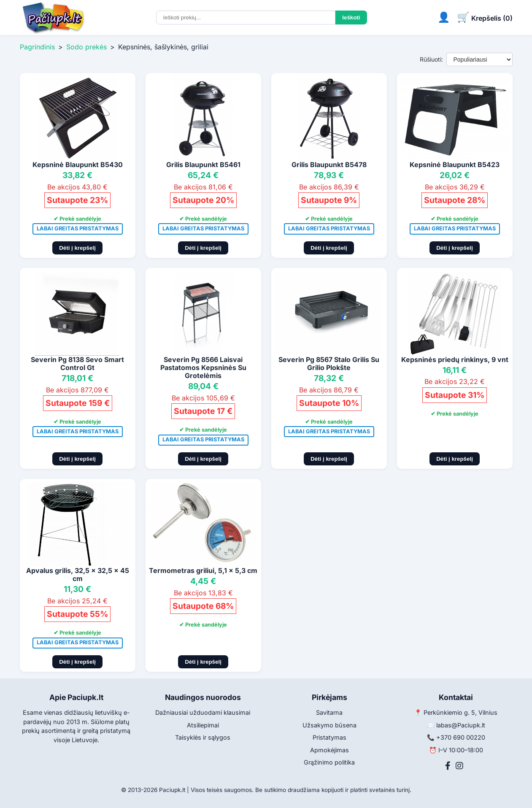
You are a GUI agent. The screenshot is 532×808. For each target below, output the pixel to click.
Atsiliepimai (203, 725)
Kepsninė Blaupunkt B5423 (455, 165)
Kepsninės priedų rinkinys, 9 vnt (455, 359)
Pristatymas (329, 737)
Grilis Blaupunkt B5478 (329, 165)
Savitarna (329, 712)
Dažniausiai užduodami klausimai (203, 712)
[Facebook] (448, 766)
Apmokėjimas (329, 750)
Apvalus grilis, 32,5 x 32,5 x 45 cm (78, 574)
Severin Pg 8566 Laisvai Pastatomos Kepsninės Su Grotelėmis (203, 368)
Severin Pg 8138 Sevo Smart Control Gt (77, 363)
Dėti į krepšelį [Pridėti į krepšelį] (77, 248)
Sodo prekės (86, 47)
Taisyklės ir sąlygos (203, 737)
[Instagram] (459, 766)
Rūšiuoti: (431, 59)
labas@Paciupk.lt (461, 725)
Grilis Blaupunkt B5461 (203, 165)
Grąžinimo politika (329, 762)
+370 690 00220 (461, 737)
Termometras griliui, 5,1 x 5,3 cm (203, 570)
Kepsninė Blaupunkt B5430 (78, 165)
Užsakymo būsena (329, 725)
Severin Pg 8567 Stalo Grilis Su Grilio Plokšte (329, 363)
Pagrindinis (37, 47)
